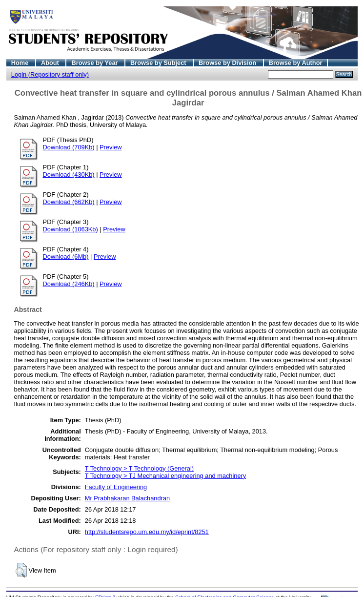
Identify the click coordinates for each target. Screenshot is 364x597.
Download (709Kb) (69, 147)
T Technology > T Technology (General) (139, 468)
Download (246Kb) (69, 284)
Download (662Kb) (69, 202)
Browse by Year (95, 63)
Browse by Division (228, 63)
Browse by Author (296, 63)
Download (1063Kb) (71, 229)
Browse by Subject (159, 63)
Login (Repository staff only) (50, 74)
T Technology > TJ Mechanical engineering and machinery (165, 476)
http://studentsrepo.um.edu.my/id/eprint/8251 (147, 532)
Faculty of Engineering (116, 487)
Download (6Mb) (66, 257)
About (51, 63)
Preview (111, 147)
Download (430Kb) (69, 175)
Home (21, 63)
